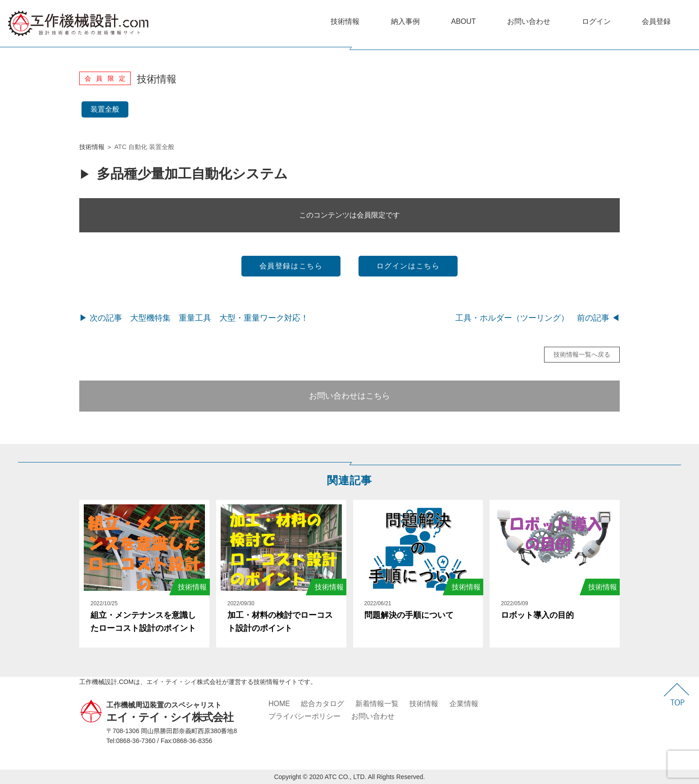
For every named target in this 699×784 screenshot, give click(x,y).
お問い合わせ (529, 21)
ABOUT (463, 21)
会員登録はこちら (291, 266)
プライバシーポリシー (304, 716)
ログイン (596, 21)
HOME (279, 704)
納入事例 (405, 21)
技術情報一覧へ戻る (582, 354)
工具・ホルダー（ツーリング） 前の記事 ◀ (538, 318)
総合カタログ (322, 704)
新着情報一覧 (377, 704)
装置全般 (105, 109)
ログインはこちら (408, 266)
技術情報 (345, 21)
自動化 (138, 147)
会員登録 (656, 21)
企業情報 (464, 704)
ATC (120, 147)
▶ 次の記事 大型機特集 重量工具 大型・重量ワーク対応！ (194, 318)
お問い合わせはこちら (349, 396)
